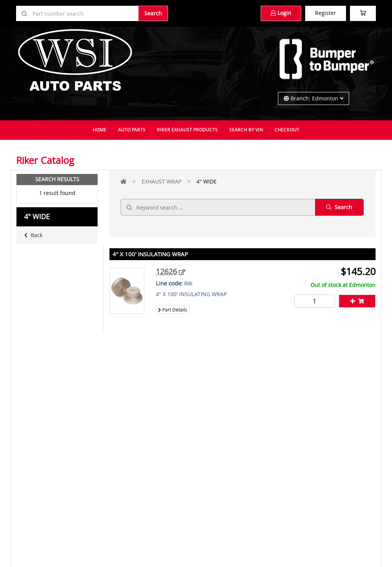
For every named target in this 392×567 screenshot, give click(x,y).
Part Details (173, 310)
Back (33, 235)
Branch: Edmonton (314, 98)
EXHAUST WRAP (162, 181)
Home (100, 130)
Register (326, 13)
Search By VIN (246, 130)
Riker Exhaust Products (187, 130)
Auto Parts (132, 130)
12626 (166, 271)
